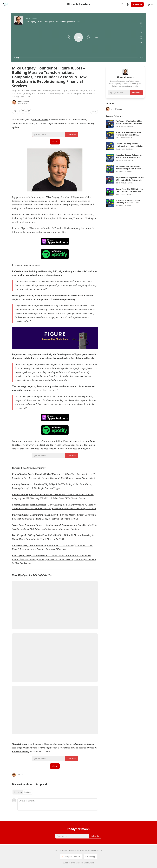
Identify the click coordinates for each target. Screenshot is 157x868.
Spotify (16, 445)
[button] (60, 37)
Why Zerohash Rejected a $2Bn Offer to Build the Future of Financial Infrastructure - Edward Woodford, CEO (130, 179)
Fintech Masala (45, 494)
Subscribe (137, 4)
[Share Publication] (128, 4)
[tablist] (22, 792)
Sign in (150, 4)
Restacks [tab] (28, 792)
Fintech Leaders (40, 120)
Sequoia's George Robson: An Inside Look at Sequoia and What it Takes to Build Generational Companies (129, 156)
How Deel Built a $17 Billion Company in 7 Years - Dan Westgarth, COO (128, 201)
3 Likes (20, 775)
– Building (49, 525)
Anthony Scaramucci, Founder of (28, 484)
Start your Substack (71, 857)
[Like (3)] (16, 111)
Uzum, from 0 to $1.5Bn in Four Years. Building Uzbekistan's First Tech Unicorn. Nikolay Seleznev (130, 190)
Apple (92, 441)
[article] (125, 124)
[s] (110, 124)
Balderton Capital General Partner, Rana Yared (35, 515)
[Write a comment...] (58, 804)
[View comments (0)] (141, 32)
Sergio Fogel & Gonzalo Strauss (28, 525)
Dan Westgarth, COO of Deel (26, 535)
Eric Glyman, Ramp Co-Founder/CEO (31, 556)
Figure (76, 197)
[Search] (122, 4)
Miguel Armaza (24, 101)
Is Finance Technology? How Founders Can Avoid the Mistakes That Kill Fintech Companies (128, 134)
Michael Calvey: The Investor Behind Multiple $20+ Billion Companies (129, 167)
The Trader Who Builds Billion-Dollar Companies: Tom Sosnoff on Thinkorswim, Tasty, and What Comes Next (130, 122)
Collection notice (95, 850)
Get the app (90, 857)
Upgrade (56, 474)
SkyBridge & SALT (54, 484)
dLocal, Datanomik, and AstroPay (70, 525)
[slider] (78, 58)
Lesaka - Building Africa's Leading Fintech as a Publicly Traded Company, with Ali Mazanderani (129, 145)
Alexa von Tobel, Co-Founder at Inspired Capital (36, 545)
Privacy (78, 850)
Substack (67, 863)
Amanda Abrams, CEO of (24, 494)
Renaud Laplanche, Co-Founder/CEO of (32, 474)
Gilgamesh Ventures (82, 744)
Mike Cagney (53, 197)
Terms (85, 850)
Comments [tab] (18, 792)
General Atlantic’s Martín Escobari (29, 505)
